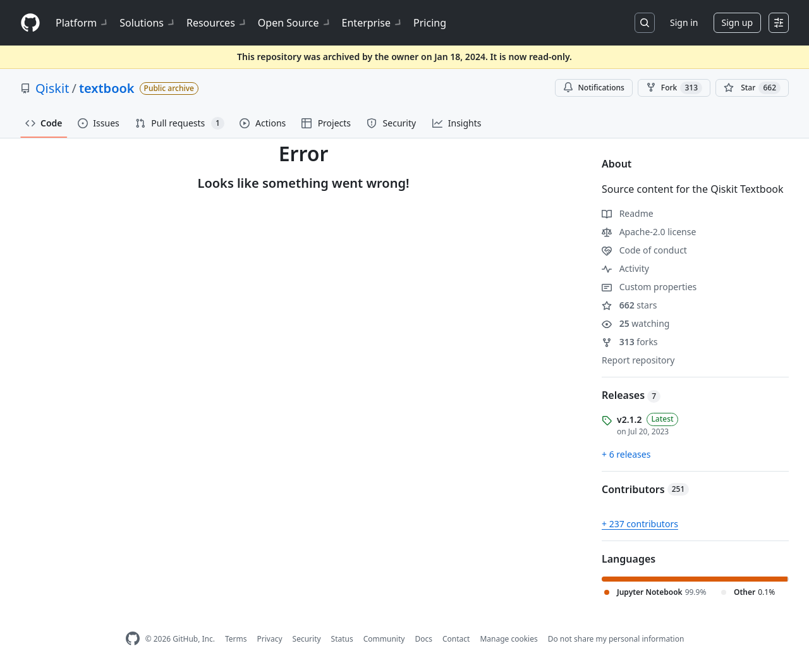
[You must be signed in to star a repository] (752, 88)
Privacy (270, 639)
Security (307, 639)
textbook (107, 88)
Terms (236, 639)
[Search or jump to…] (645, 23)
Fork (674, 88)
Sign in (684, 22)
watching (636, 323)
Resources (217, 23)
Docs (423, 639)
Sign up (737, 22)
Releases (631, 395)
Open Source (295, 23)
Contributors (645, 489)
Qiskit (52, 88)
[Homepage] (30, 23)
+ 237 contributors (640, 524)
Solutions (148, 23)
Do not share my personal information (616, 639)
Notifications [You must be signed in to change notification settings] (594, 88)
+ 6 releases (626, 454)
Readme (628, 213)
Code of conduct (644, 250)
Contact (456, 639)
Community (384, 639)
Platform (82, 23)
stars (629, 305)
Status (342, 639)
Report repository (638, 360)
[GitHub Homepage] (133, 639)
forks (630, 342)
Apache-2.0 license (649, 232)
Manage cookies (508, 639)
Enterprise (373, 23)
